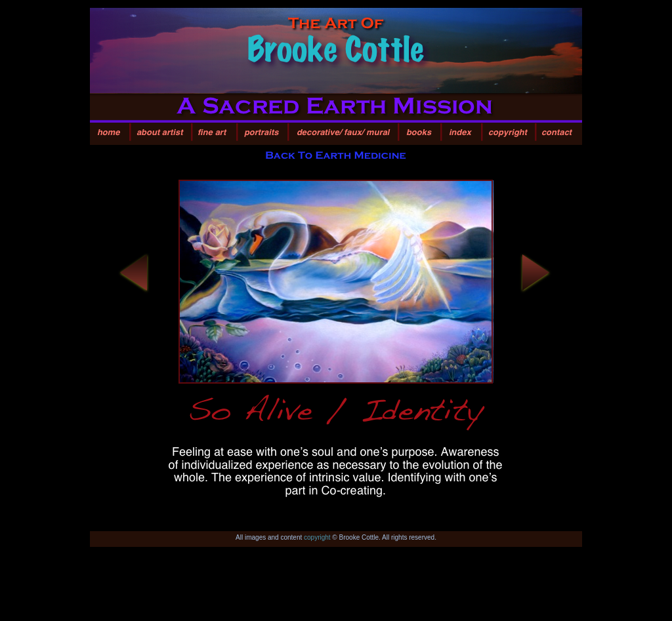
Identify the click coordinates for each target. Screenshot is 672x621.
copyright (317, 537)
